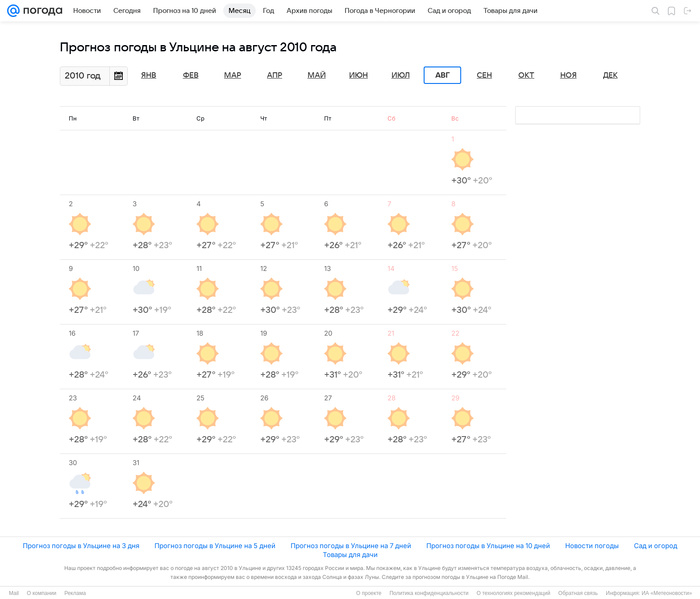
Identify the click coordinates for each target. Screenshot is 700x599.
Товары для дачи (350, 555)
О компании (42, 593)
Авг (442, 75)
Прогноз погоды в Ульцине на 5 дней (215, 546)
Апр (275, 75)
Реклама (75, 593)
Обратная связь (578, 593)
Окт (526, 75)
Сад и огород (656, 546)
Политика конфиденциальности (429, 593)
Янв (149, 75)
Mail (14, 593)
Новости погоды (592, 546)
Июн (358, 75)
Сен (484, 75)
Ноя (569, 75)
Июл (401, 75)
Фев (191, 75)
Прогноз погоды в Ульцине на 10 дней (488, 546)
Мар (233, 75)
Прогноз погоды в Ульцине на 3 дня (81, 546)
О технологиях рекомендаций (513, 593)
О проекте (369, 593)
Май (317, 75)
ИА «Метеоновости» (667, 593)
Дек (610, 75)
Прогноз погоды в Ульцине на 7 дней (351, 546)
